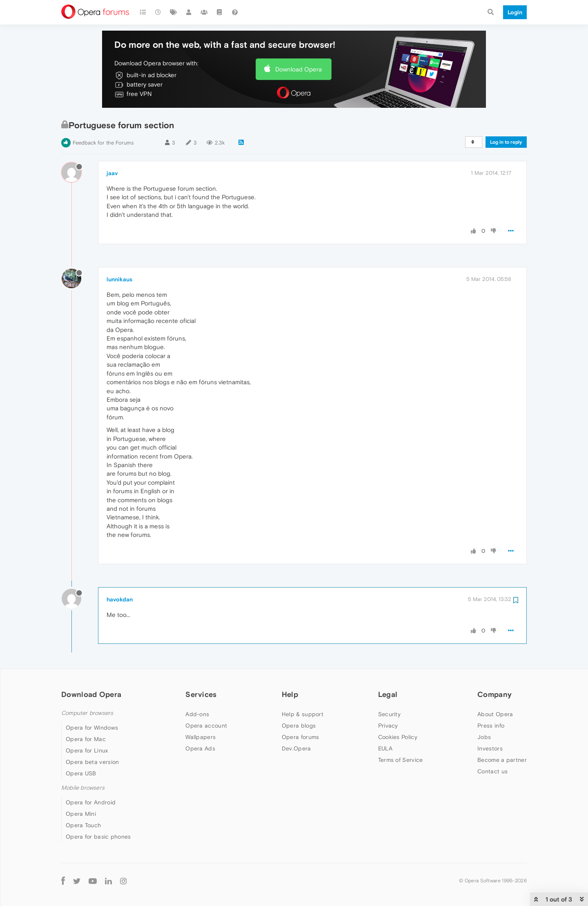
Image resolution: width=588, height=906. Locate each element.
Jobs (484, 737)
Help (290, 694)
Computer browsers (87, 713)
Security (389, 714)
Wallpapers (200, 737)
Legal (388, 694)
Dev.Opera (296, 748)
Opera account (206, 726)
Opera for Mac (86, 739)
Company (494, 694)
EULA (385, 748)
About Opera (495, 714)
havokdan (120, 599)
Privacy (388, 726)
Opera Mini (81, 814)
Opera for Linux (87, 750)
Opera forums (301, 737)
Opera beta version (92, 762)
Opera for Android (91, 802)
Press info (491, 726)
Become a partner (502, 760)
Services (201, 694)
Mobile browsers (83, 788)
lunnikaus (119, 279)
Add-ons (197, 714)
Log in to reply (506, 142)
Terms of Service (401, 760)
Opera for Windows (92, 728)
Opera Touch (83, 825)
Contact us (492, 771)
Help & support (303, 714)
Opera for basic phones (98, 837)
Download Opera (298, 69)
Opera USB (81, 773)
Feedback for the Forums (103, 143)
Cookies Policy (398, 737)
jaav (112, 173)
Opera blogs (299, 726)
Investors (490, 748)
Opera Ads (200, 748)
